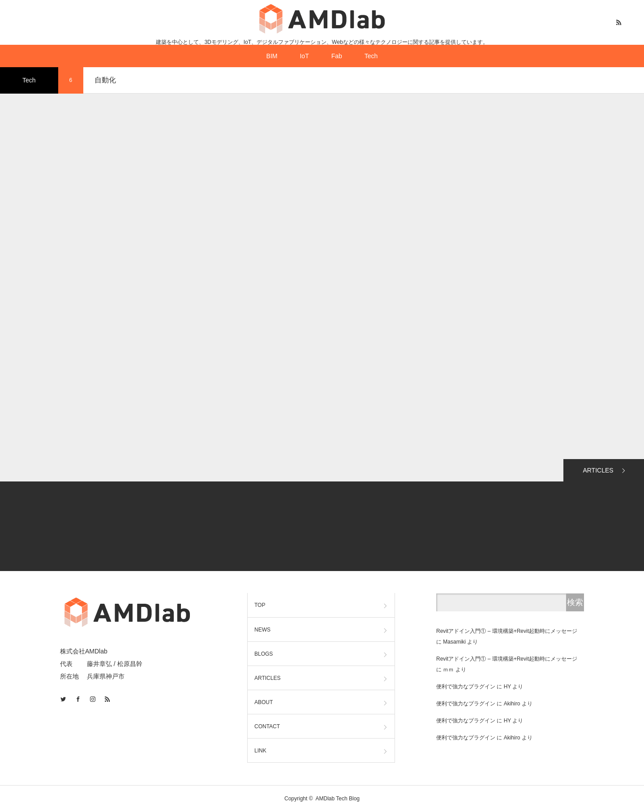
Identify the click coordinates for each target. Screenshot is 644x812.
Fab (337, 56)
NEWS (262, 630)
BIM (272, 56)
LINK (260, 751)
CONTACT (267, 726)
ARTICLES (598, 470)
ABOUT (264, 702)
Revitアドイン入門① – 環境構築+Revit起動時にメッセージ (507, 631)
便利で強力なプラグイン (466, 687)
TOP (260, 605)
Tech (371, 56)
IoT (304, 56)
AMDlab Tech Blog (338, 799)
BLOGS (264, 654)
